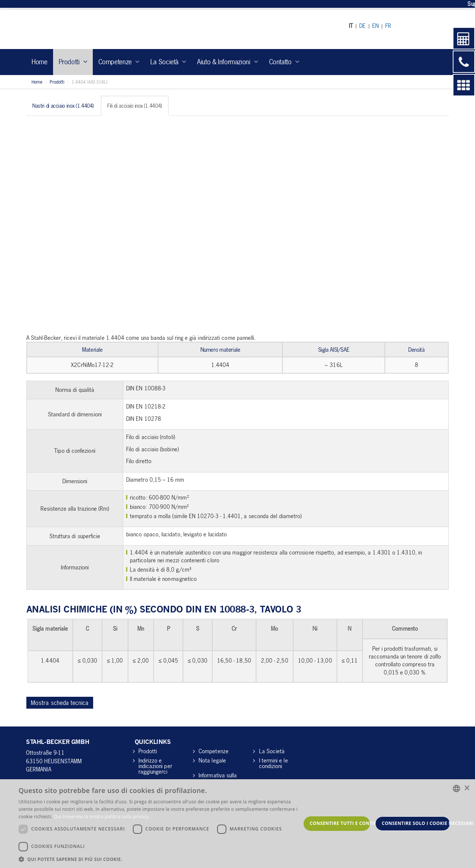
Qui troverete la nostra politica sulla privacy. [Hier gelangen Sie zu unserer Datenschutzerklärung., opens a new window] (102, 817)
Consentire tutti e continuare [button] (340, 823)
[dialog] (237, 824)
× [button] (467, 788)
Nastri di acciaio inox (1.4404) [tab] (63, 106)
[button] (160, 859)
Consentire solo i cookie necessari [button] (416, 823)
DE (362, 26)
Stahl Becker (94, 30)
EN (376, 26)
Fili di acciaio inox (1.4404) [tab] (135, 106)
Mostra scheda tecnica (60, 703)
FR (388, 26)
